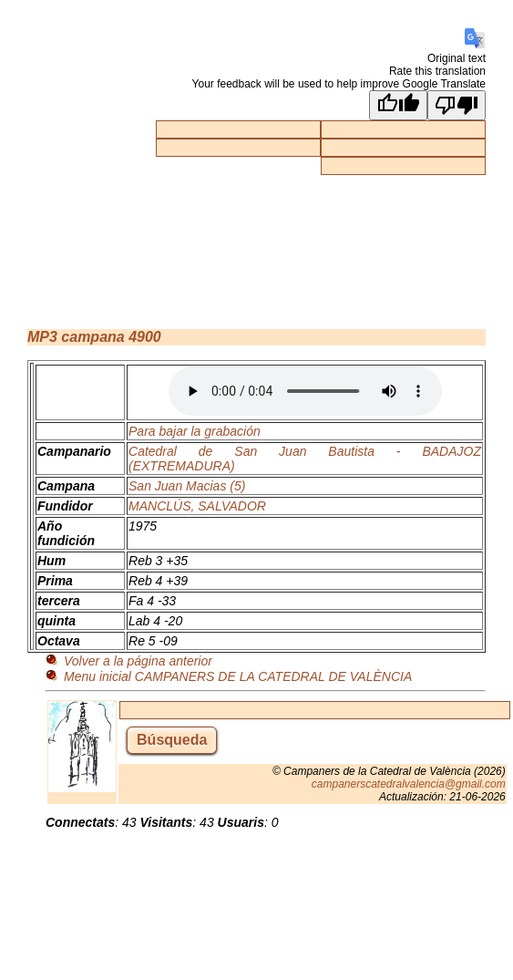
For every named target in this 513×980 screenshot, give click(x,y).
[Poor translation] (457, 105)
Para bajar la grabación (195, 431)
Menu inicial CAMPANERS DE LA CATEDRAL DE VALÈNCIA (238, 676)
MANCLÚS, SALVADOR (197, 506)
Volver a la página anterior (138, 661)
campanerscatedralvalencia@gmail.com (409, 784)
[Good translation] (398, 105)
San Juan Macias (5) (187, 486)
